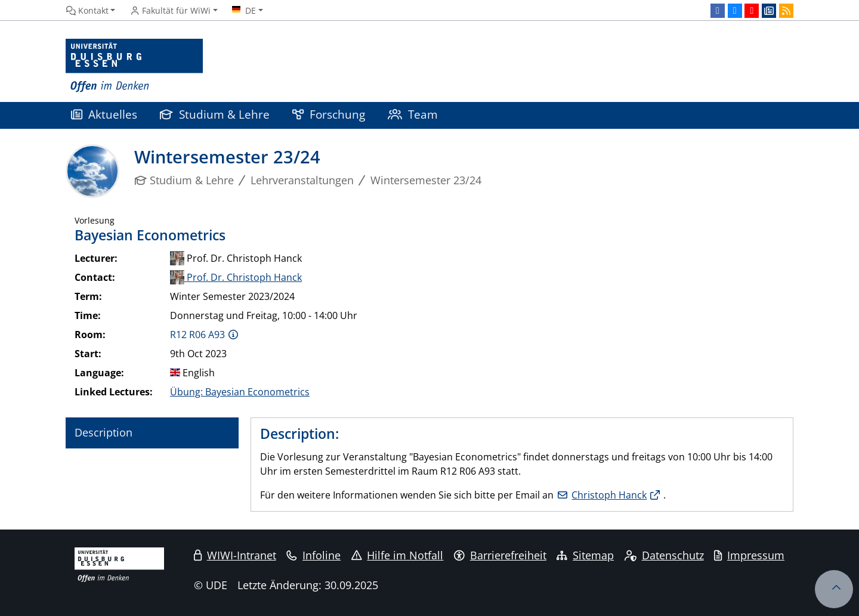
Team (413, 114)
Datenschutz (664, 555)
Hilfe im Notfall (398, 555)
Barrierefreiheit (500, 555)
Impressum (749, 555)
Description (103, 432)
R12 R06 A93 (197, 335)
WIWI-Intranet (235, 555)
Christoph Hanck (609, 495)
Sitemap (585, 555)
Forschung (329, 114)
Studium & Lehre (215, 114)
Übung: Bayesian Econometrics (240, 392)
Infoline (313, 555)
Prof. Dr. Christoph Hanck (236, 277)
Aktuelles (104, 114)
